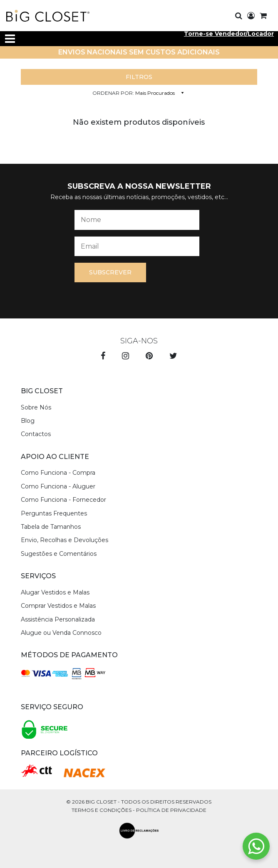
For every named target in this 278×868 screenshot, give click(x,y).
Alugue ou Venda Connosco (61, 633)
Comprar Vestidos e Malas (58, 606)
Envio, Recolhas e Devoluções (65, 540)
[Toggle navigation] (10, 39)
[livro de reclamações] (139, 831)
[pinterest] (149, 357)
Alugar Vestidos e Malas (55, 592)
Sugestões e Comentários (59, 554)
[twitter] (173, 357)
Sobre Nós (36, 407)
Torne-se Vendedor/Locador (229, 34)
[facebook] (103, 357)
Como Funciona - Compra (58, 473)
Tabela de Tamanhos (51, 527)
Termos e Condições (102, 810)
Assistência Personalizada (58, 619)
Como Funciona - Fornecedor (63, 500)
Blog (28, 421)
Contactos (36, 434)
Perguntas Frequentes (54, 513)
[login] (251, 16)
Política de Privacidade (171, 810)
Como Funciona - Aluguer (58, 486)
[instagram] (125, 357)
